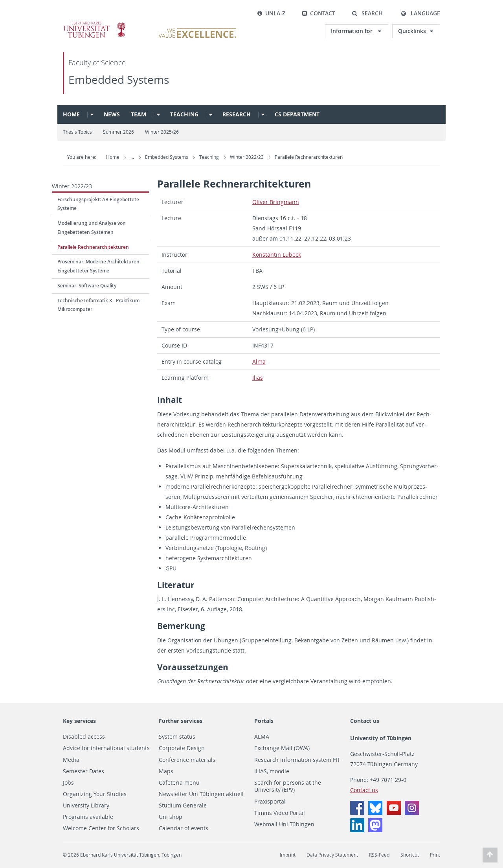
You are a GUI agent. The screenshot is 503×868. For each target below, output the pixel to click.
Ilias (258, 378)
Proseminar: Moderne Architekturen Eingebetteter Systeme (98, 266)
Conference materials (187, 760)
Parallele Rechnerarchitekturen (309, 157)
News (112, 114)
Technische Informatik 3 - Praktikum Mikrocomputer (98, 305)
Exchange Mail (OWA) (282, 748)
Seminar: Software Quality (87, 286)
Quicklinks (412, 31)
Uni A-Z (271, 13)
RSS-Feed (379, 855)
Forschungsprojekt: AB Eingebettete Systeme (98, 204)
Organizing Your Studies (95, 794)
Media (71, 760)
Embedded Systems (119, 80)
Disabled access (84, 737)
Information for (352, 31)
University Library (86, 805)
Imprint (288, 855)
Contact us (365, 721)
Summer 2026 (118, 132)
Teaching (184, 114)
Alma (259, 361)
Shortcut (410, 855)
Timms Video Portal (280, 813)
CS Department (297, 114)
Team (139, 114)
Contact (319, 13)
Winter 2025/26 (162, 132)
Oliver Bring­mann (276, 202)
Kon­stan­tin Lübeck (277, 255)
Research (237, 114)
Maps (166, 771)
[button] (367, 13)
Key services (79, 721)
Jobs (68, 783)
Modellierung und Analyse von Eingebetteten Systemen (92, 228)
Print (435, 855)
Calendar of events (184, 828)
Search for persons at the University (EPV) (288, 786)
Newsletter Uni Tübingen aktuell (201, 794)
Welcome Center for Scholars (101, 828)
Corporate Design (182, 748)
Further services (181, 721)
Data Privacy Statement (332, 855)
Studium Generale (183, 805)
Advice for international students (106, 748)
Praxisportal (270, 802)
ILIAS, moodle (272, 771)
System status (177, 737)
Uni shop (171, 817)
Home (71, 114)
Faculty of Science (97, 63)
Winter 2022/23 (247, 157)
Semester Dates (84, 771)
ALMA (262, 737)
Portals (264, 721)
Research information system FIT (297, 760)
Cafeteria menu (179, 783)
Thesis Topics (77, 132)
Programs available (88, 817)
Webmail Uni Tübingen (284, 824)
